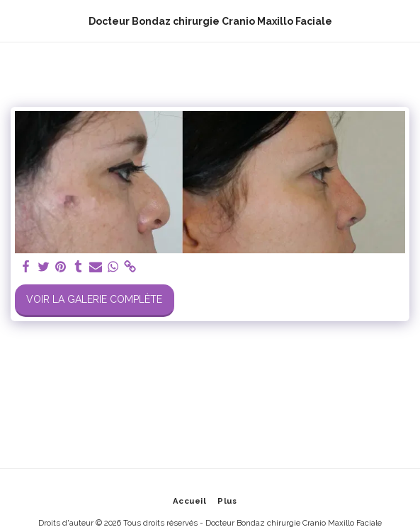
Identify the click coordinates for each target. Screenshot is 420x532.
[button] (16, 21)
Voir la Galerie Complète (94, 299)
